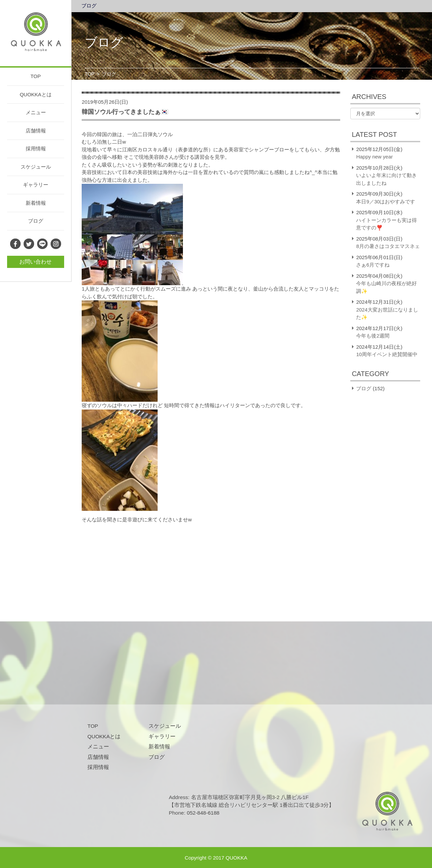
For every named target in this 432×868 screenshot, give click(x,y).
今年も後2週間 (373, 336)
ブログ (36, 221)
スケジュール (36, 167)
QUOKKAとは (35, 94)
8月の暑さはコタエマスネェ (388, 246)
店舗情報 (36, 131)
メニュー (36, 112)
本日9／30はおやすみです (386, 202)
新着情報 (36, 203)
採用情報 (36, 148)
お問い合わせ (35, 262)
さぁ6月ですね (373, 265)
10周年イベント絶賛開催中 (387, 354)
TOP (36, 76)
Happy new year (374, 157)
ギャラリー (36, 185)
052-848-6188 (203, 813)
